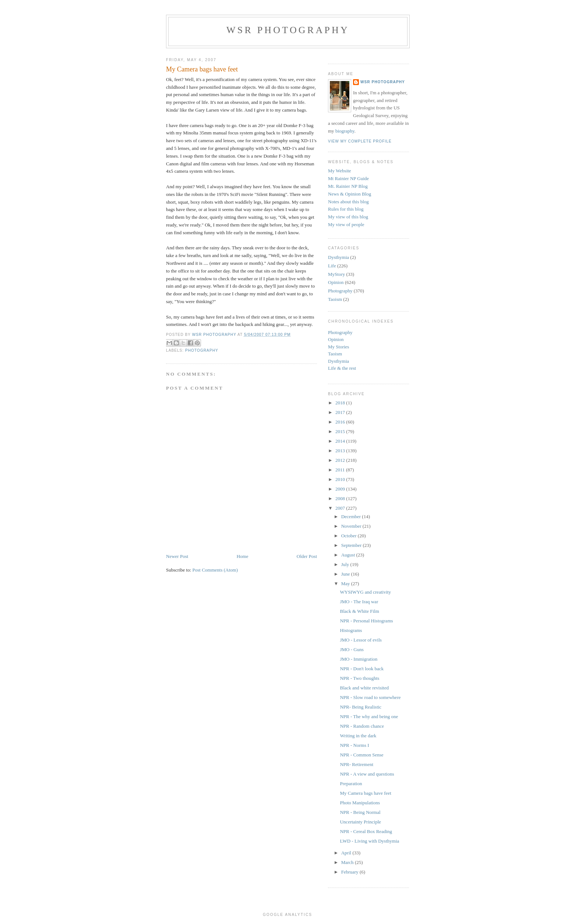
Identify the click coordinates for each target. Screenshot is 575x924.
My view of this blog (348, 217)
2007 (341, 508)
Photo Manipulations (360, 803)
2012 (341, 460)
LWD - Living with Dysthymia (369, 841)
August (349, 555)
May (346, 584)
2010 (341, 479)
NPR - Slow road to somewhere (370, 697)
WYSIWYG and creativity (365, 592)
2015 (341, 431)
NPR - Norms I (354, 745)
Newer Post (177, 556)
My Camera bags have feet (365, 793)
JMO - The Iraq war (359, 602)
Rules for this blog (346, 209)
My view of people (346, 224)
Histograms (351, 630)
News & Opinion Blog (350, 194)
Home (243, 556)
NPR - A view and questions (367, 774)
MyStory (336, 274)
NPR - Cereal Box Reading (366, 831)
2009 (341, 489)
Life (332, 266)
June (346, 574)
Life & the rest (342, 368)
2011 (341, 470)
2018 (341, 403)
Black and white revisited (364, 688)
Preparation (351, 784)
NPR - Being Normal (360, 812)
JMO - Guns (352, 649)
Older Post (307, 556)
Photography (202, 350)
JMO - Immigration (359, 659)
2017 (341, 412)
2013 (341, 451)
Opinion (336, 282)
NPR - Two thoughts (359, 678)
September (352, 545)
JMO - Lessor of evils (361, 640)
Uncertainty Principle (360, 822)
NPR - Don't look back (362, 669)
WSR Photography (288, 30)
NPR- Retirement (357, 764)
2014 (341, 441)
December (352, 517)
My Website (340, 171)
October (350, 536)
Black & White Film (359, 611)
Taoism (335, 299)
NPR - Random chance (362, 726)
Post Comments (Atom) (215, 570)
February (350, 872)
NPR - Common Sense (361, 755)
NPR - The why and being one (369, 716)
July (346, 564)
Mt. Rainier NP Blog (348, 186)
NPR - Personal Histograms (366, 621)
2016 (341, 422)
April (347, 853)
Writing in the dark (358, 736)
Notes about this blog (348, 202)
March (348, 862)
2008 (341, 498)
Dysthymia (338, 257)
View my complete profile (360, 141)
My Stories (338, 347)
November (352, 526)
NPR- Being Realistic (361, 707)
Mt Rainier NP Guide (348, 178)
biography (345, 131)
